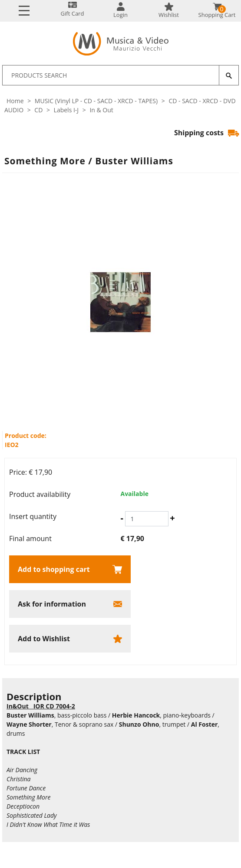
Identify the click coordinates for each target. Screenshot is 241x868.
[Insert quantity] (147, 519)
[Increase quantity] (172, 518)
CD (38, 110)
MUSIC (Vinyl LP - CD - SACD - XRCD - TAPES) (96, 101)
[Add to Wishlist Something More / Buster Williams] (70, 639)
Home (15, 101)
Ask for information (52, 604)
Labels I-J (66, 110)
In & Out (101, 110)
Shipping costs (206, 133)
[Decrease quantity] (122, 518)
